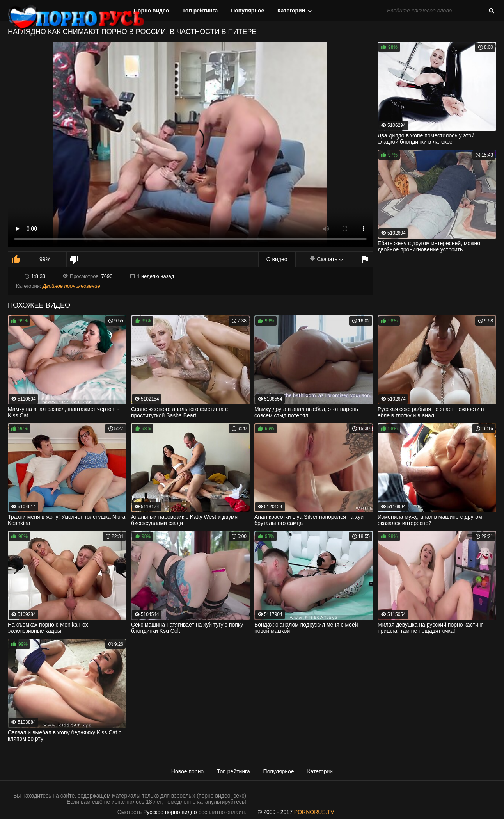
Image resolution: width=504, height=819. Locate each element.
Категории (291, 11)
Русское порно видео (170, 812)
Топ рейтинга (200, 11)
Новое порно (187, 771)
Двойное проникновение (71, 286)
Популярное (248, 11)
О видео (277, 259)
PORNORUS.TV (314, 812)
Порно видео (152, 11)
